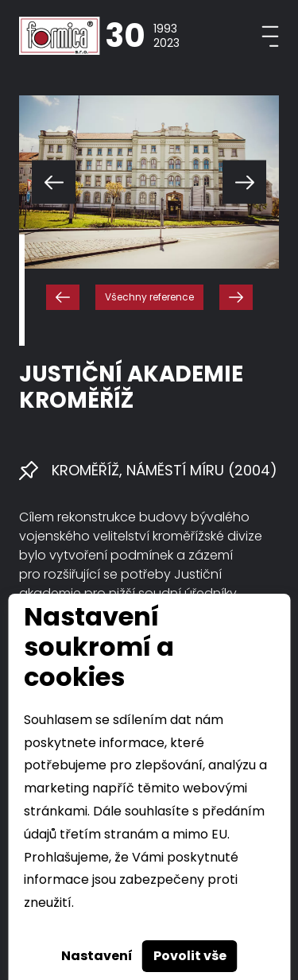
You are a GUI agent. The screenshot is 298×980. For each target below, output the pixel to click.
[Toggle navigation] (270, 36)
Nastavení (97, 956)
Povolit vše (190, 956)
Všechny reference (149, 297)
